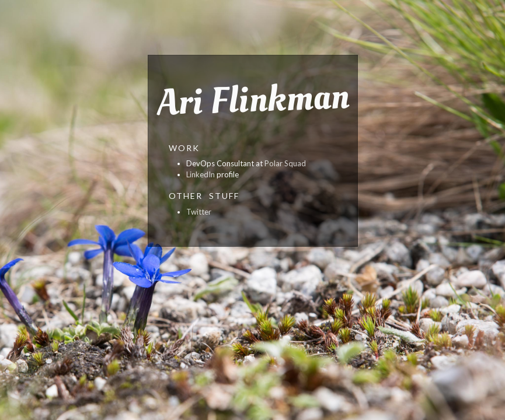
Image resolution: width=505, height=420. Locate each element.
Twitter (199, 212)
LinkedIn (201, 174)
